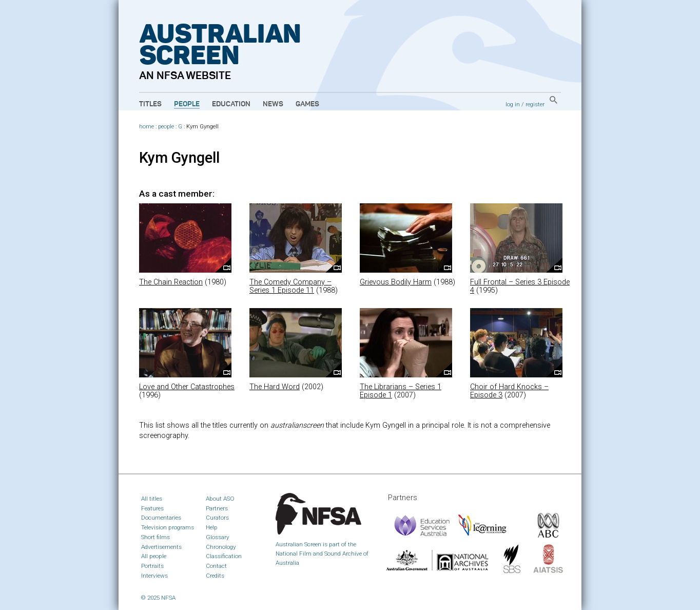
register (535, 104)
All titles (152, 499)
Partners (217, 508)
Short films (155, 537)
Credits (215, 576)
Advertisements (161, 547)
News (273, 104)
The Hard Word (275, 387)
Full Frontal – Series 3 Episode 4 (520, 286)
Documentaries (161, 518)
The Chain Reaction (171, 282)
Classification (224, 556)
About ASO (220, 499)
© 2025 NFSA (158, 598)
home (147, 127)
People (187, 104)
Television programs (168, 527)
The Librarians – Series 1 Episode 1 (401, 391)
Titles (150, 104)
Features (152, 508)
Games (307, 104)
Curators (217, 518)
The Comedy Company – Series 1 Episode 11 (290, 286)
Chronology (221, 547)
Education (231, 104)
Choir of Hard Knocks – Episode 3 (509, 391)
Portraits (152, 566)
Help (212, 527)
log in (513, 104)
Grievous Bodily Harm (396, 282)
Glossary (218, 537)
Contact (216, 566)
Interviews (154, 576)
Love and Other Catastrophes (187, 387)
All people (154, 556)
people (166, 127)
